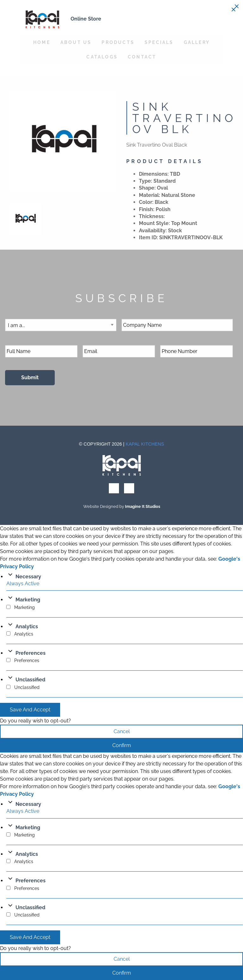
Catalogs (102, 57)
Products (118, 42)
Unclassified (30, 680)
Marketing (28, 600)
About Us (76, 42)
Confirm (122, 745)
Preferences (31, 653)
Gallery (197, 42)
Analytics (27, 627)
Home (42, 42)
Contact (142, 57)
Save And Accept (30, 710)
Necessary (28, 577)
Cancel (122, 731)
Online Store (86, 19)
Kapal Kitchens (145, 444)
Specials (159, 42)
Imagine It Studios (143, 506)
